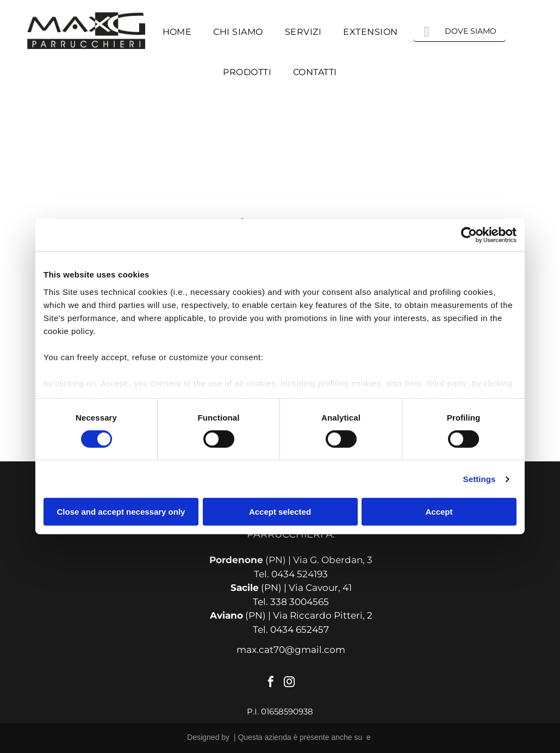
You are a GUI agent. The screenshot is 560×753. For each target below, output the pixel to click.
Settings (480, 479)
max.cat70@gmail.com (291, 650)
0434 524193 (300, 574)
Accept (439, 512)
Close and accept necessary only (121, 512)
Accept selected (280, 512)
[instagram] (289, 683)
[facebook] (271, 683)
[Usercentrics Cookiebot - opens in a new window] (469, 235)
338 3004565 (300, 602)
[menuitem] (177, 32)
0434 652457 (300, 629)
